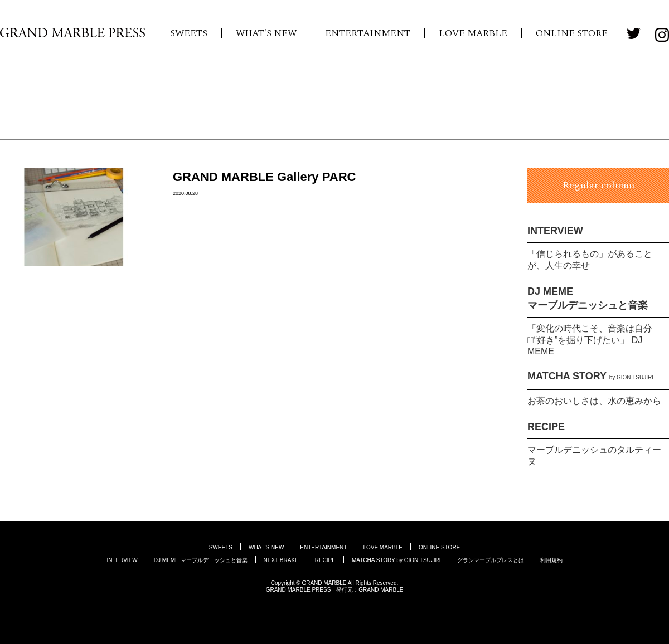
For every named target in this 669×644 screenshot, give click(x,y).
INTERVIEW (555, 231)
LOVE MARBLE (473, 33)
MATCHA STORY (590, 376)
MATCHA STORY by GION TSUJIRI (396, 560)
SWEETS (189, 33)
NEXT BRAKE (281, 560)
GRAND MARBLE (381, 590)
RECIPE (546, 427)
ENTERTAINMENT (368, 33)
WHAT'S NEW (266, 33)
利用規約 (551, 560)
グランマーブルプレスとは (491, 560)
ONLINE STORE (572, 33)
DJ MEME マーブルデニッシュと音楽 (201, 560)
